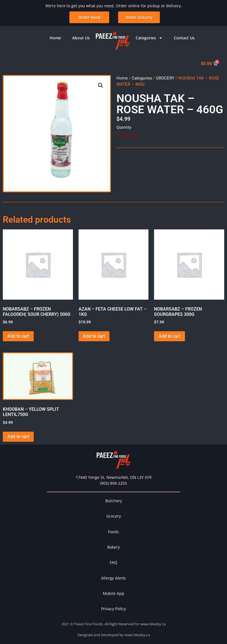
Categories (149, 38)
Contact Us (184, 38)
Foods (113, 532)
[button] (101, 85)
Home (55, 38)
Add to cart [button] (18, 336)
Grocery (114, 516)
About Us (81, 38)
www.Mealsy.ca (153, 624)
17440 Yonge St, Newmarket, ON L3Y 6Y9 (114, 477)
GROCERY (165, 78)
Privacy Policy (113, 609)
